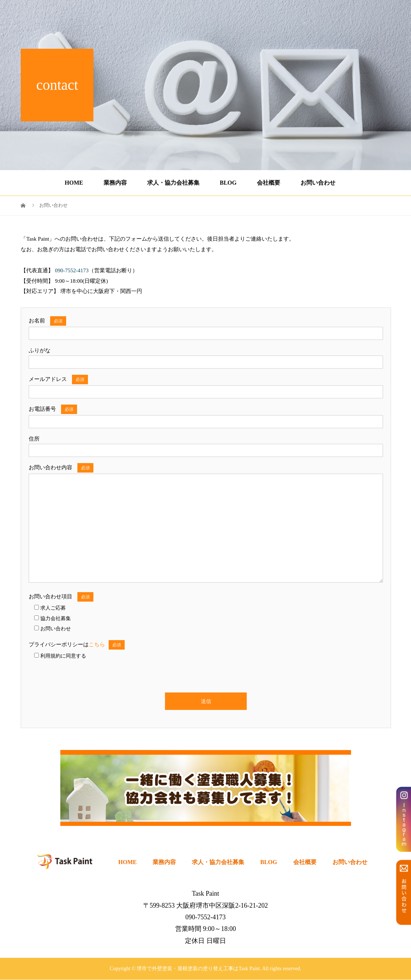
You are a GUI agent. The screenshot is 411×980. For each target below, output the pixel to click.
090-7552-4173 (369, 14)
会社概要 (269, 183)
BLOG (228, 183)
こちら (97, 644)
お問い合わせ (318, 183)
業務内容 (115, 183)
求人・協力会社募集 (173, 183)
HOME (74, 183)
